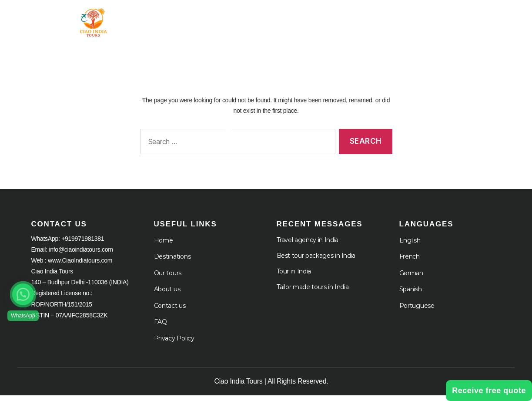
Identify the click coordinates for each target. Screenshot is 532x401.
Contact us (170, 311)
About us (167, 295)
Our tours (168, 279)
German (411, 279)
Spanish (411, 295)
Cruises (413, 19)
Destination (297, 19)
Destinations (172, 262)
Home (170, 19)
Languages (477, 19)
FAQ (161, 327)
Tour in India (224, 19)
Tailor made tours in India (313, 293)
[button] (23, 294)
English (410, 246)
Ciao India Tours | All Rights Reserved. (271, 387)
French (410, 262)
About (359, 19)
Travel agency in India (308, 246)
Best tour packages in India (316, 261)
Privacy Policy (174, 344)
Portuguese (417, 311)
